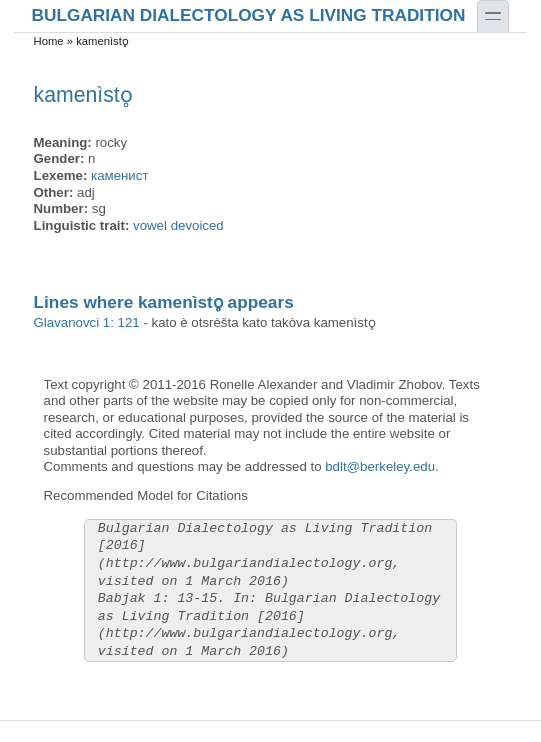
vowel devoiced (178, 225)
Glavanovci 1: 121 (87, 322)
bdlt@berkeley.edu (380, 466)
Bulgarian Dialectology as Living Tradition (249, 14)
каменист (119, 175)
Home (49, 41)
